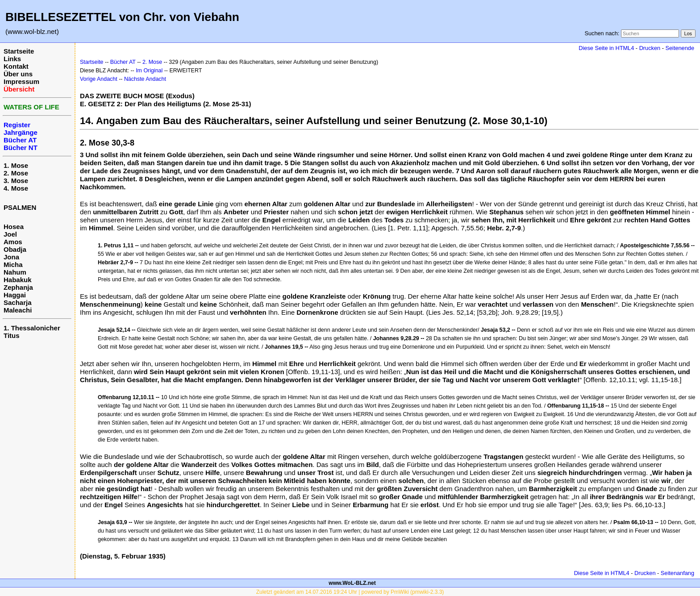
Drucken (650, 48)
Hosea (14, 227)
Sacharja (18, 302)
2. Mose (16, 173)
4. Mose (16, 188)
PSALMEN (20, 207)
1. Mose (16, 165)
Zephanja (18, 287)
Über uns (18, 74)
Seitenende (680, 48)
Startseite (19, 51)
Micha (13, 265)
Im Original (149, 71)
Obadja (15, 249)
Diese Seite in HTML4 (606, 48)
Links (12, 59)
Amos (13, 242)
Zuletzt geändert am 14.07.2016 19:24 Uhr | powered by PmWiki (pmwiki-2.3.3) (350, 592)
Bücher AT (123, 62)
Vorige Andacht (99, 79)
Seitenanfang (677, 573)
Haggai (15, 295)
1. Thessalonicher (32, 328)
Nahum (15, 272)
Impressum (21, 81)
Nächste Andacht (145, 79)
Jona (11, 257)
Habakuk (18, 280)
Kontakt (16, 66)
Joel (10, 234)
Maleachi (18, 310)
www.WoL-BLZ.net (352, 583)
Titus (12, 336)
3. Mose (16, 181)
